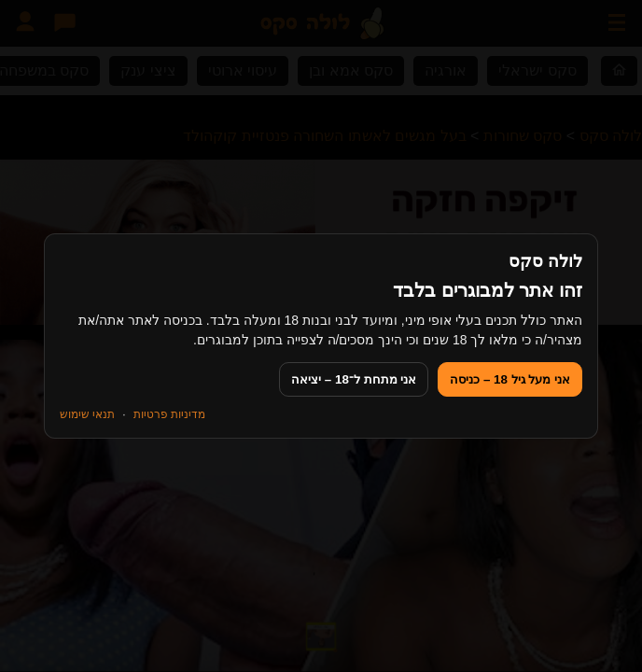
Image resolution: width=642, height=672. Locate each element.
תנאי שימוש (87, 414)
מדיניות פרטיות (169, 414)
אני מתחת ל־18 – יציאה (354, 379)
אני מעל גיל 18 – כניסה (510, 379)
